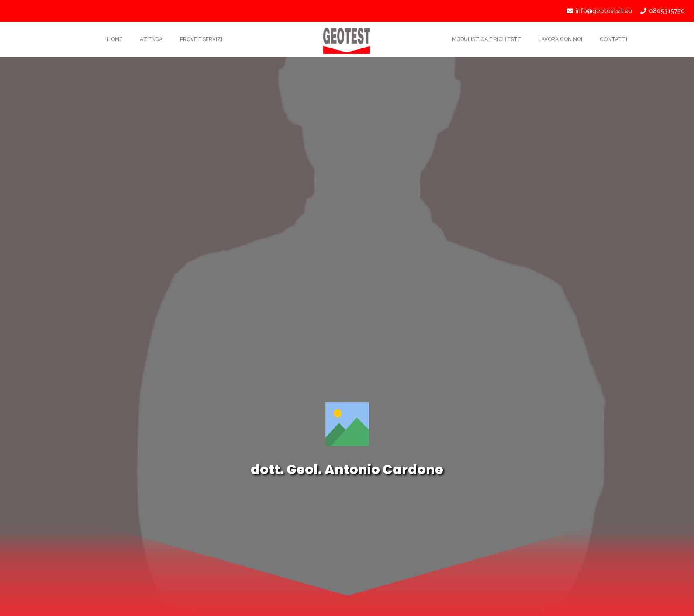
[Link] (347, 39)
